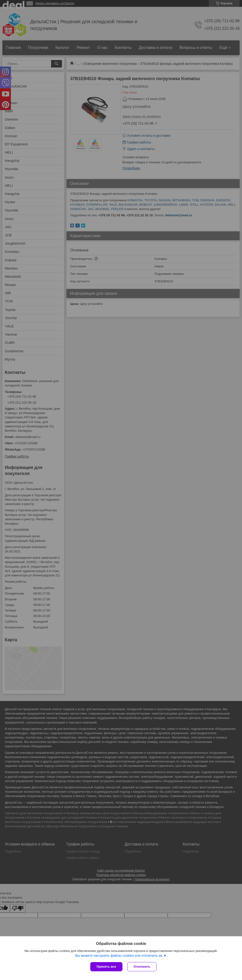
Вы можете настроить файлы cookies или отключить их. (119, 956)
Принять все (106, 967)
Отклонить (142, 967)
